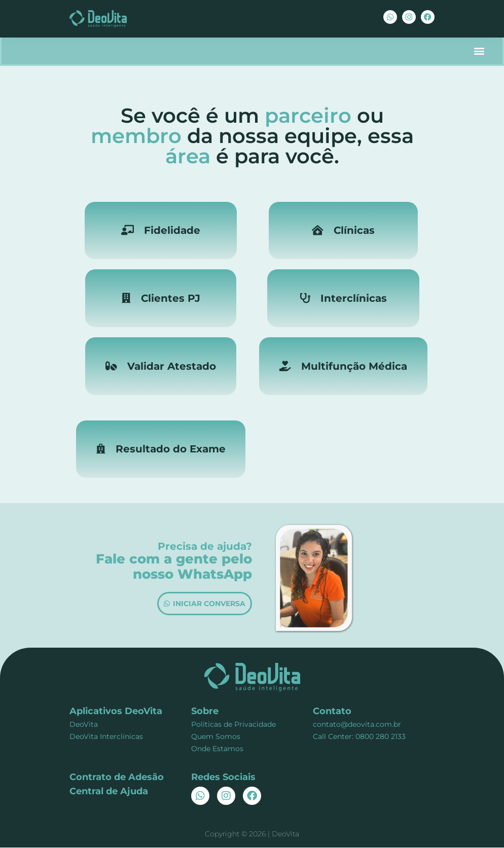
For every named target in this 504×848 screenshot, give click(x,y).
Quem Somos (216, 737)
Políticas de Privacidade (233, 725)
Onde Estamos (217, 749)
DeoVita (84, 725)
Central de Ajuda (109, 792)
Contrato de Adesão (117, 778)
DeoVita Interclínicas (106, 737)
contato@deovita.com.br (357, 725)
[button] (479, 51)
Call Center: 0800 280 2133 (359, 737)
